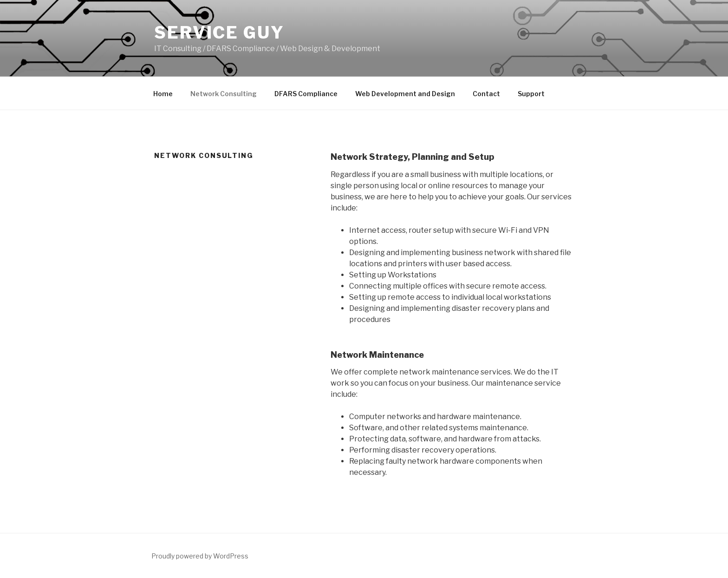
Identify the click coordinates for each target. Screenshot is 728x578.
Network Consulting (224, 94)
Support (531, 94)
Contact (486, 94)
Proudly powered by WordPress (200, 556)
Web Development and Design (405, 94)
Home (163, 94)
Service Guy (219, 33)
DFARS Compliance (306, 94)
